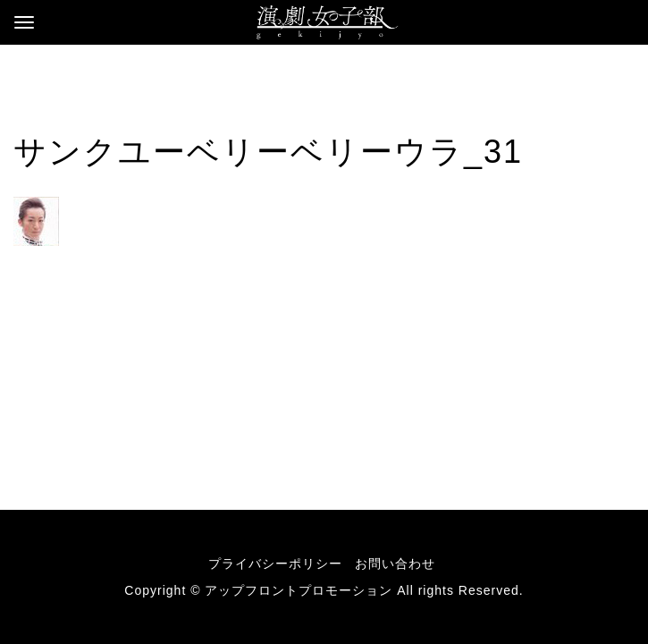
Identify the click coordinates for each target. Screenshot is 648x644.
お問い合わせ (395, 563)
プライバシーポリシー (275, 563)
